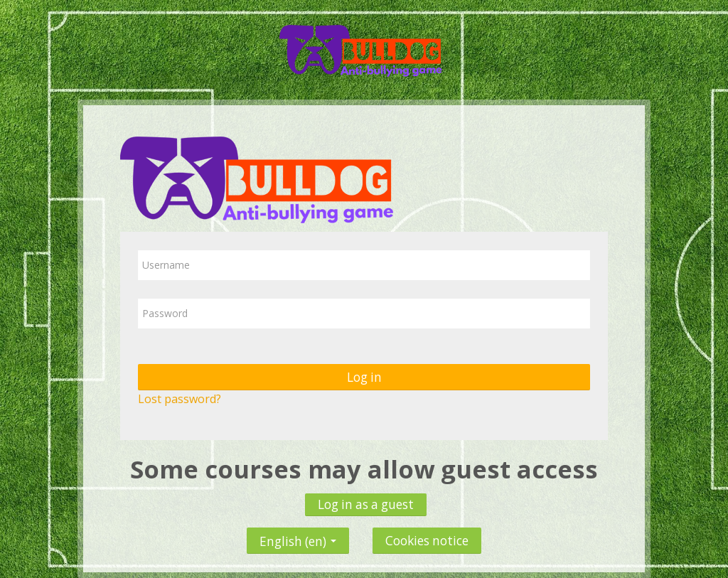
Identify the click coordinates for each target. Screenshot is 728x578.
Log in (364, 377)
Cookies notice (427, 541)
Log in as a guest (366, 504)
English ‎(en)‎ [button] (298, 538)
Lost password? (180, 399)
